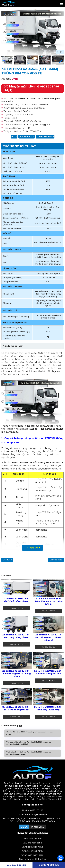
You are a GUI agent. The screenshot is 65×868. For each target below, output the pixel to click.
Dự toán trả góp (27, 137)
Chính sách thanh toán (32, 855)
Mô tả (14, 137)
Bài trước (7, 560)
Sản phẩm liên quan (45, 137)
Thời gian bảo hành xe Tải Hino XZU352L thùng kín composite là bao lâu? (29, 753)
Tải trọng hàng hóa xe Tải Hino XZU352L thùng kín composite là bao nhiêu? (29, 743)
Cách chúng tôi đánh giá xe (32, 859)
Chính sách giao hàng (32, 847)
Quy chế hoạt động (32, 843)
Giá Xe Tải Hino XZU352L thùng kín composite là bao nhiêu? (30, 733)
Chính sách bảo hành (32, 851)
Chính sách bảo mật (32, 839)
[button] (60, 60)
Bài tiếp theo (56, 560)
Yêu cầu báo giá (17, 608)
